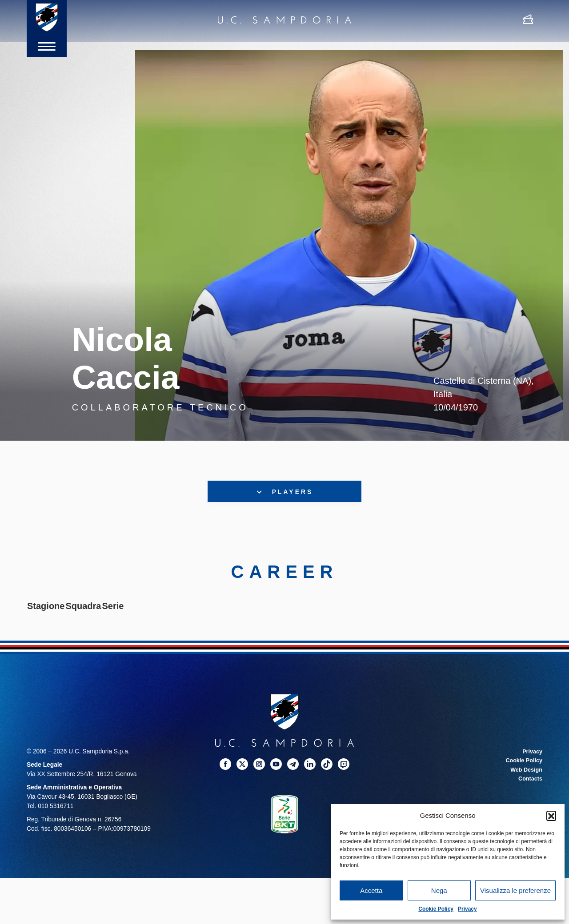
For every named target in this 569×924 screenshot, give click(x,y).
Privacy (467, 909)
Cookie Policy (436, 909)
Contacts (529, 780)
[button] (551, 816)
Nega (439, 890)
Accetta (371, 890)
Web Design (525, 771)
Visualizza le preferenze (515, 890)
